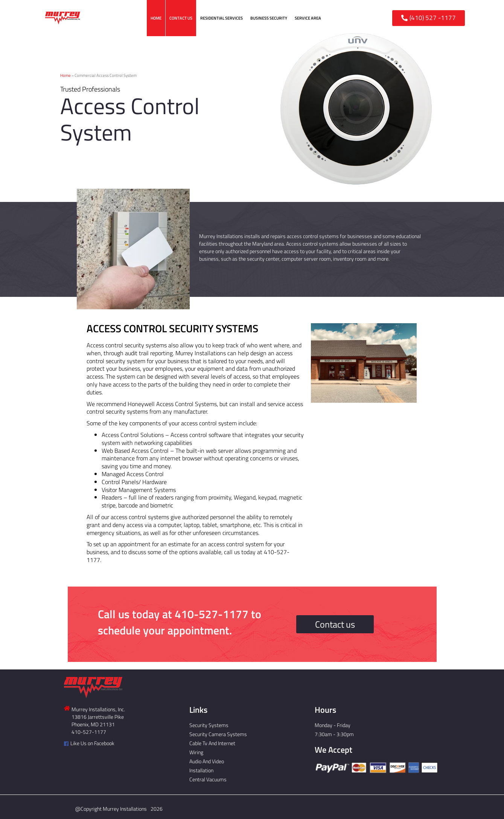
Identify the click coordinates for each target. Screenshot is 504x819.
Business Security (269, 18)
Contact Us (181, 18)
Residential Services (222, 18)
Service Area (308, 18)
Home (156, 18)
